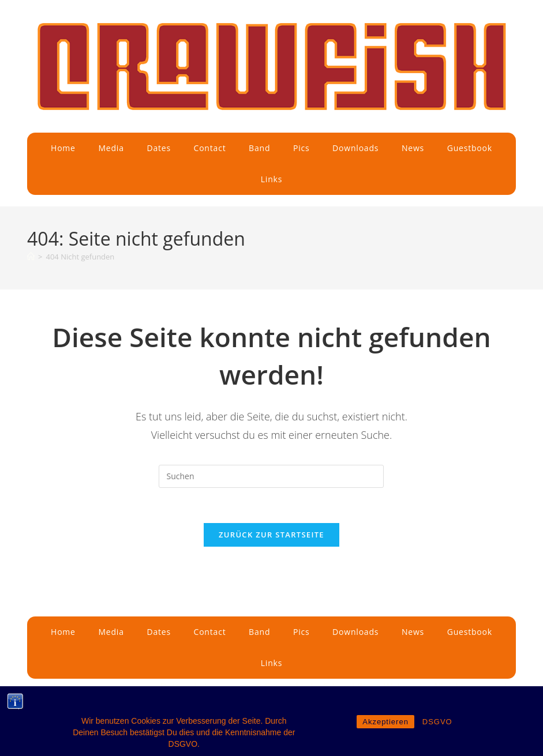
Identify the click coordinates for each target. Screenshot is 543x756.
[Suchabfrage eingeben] (271, 476)
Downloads (355, 148)
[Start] (31, 257)
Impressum (76, 687)
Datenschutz (186, 687)
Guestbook (470, 148)
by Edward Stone (347, 687)
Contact (210, 148)
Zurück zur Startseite (271, 535)
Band (259, 148)
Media (111, 148)
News (413, 148)
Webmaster (408, 687)
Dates (158, 148)
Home (63, 148)
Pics (302, 148)
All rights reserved (470, 687)
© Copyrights (282, 687)
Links (271, 179)
